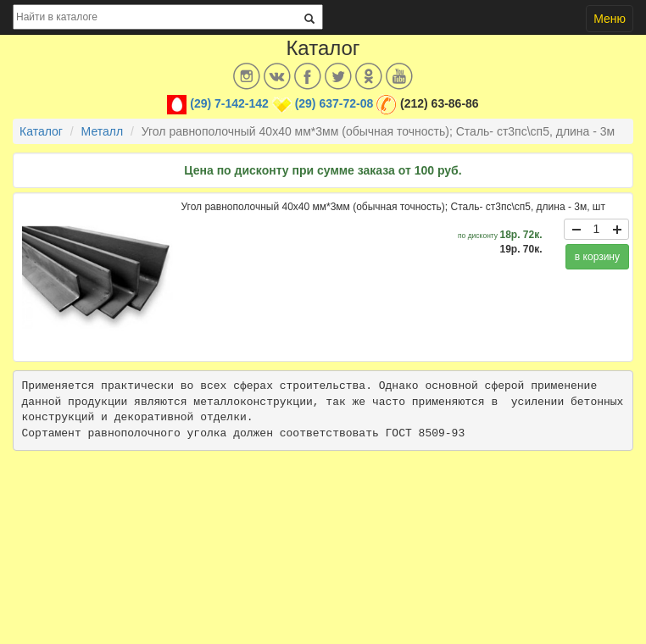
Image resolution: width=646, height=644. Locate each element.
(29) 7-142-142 (229, 103)
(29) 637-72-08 (334, 103)
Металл (103, 131)
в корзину (597, 257)
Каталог (41, 131)
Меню (610, 19)
